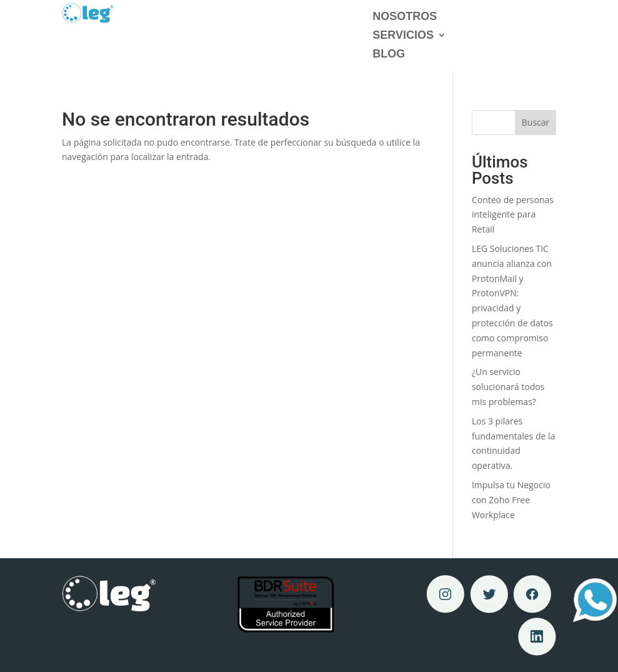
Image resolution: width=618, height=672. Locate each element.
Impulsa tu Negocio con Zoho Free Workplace (511, 500)
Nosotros (405, 17)
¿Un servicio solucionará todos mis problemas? (508, 387)
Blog (389, 55)
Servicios (403, 36)
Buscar (536, 122)
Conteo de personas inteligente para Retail (513, 215)
